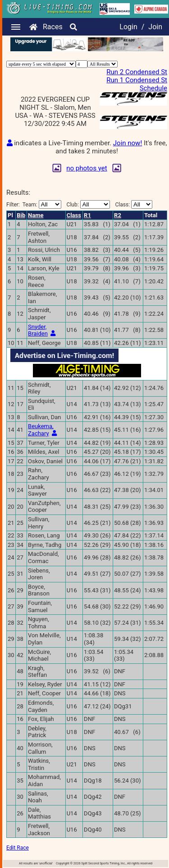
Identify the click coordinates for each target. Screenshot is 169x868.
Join (155, 27)
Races (53, 27)
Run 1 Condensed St (137, 80)
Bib (21, 215)
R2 (118, 215)
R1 (87, 215)
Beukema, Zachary (41, 430)
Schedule (153, 88)
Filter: (34, 204)
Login (128, 27)
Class (74, 215)
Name (36, 215)
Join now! (128, 143)
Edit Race (18, 848)
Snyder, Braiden (38, 330)
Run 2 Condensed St (137, 72)
